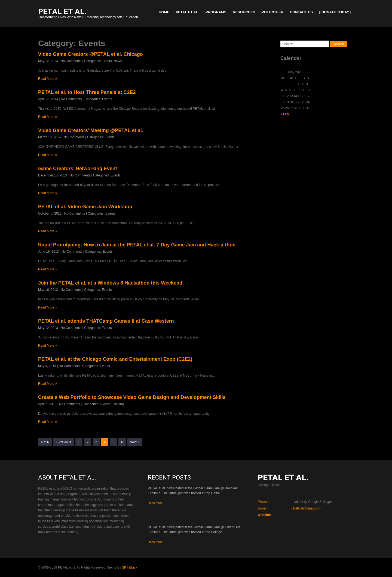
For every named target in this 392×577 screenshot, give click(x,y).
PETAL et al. (188, 12)
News (118, 61)
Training (118, 404)
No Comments (71, 61)
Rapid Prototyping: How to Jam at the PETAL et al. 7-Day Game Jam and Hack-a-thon (137, 245)
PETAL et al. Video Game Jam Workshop (85, 207)
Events (107, 61)
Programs (216, 12)
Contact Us (301, 12)
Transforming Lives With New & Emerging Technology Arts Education (88, 14)
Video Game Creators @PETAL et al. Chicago (91, 54)
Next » (135, 442)
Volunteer (272, 12)
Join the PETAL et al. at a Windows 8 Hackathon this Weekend (110, 283)
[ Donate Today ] (335, 12)
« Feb (285, 114)
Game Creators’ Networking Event (78, 169)
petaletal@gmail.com (306, 508)
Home (164, 12)
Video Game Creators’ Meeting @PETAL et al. (91, 130)
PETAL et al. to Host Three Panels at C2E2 (87, 92)
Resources (244, 12)
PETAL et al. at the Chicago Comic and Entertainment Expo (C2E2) (115, 359)
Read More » (48, 79)
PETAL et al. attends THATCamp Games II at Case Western (106, 321)
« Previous (64, 442)
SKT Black (130, 567)
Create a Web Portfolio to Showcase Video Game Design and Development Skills (132, 397)
